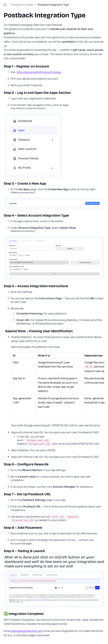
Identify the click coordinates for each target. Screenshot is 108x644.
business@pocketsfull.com (27, 631)
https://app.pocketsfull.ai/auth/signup (39, 72)
